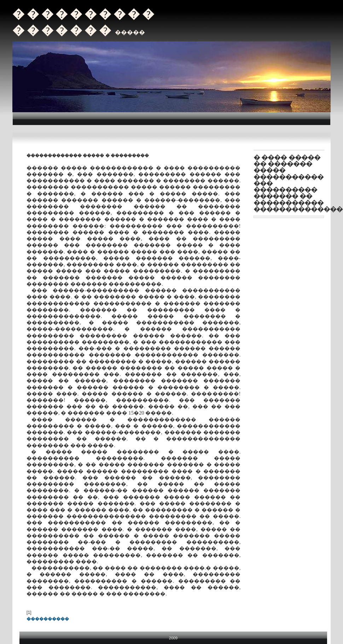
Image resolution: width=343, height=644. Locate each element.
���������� (48, 619)
